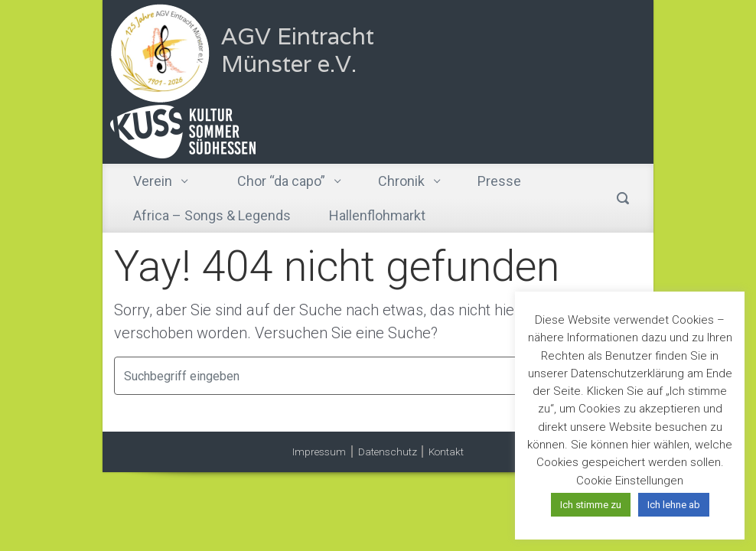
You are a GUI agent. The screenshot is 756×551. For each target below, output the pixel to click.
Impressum (319, 452)
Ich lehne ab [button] (674, 505)
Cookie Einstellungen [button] (630, 481)
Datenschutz (388, 452)
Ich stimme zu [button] (591, 505)
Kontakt (446, 452)
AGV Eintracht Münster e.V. (298, 50)
